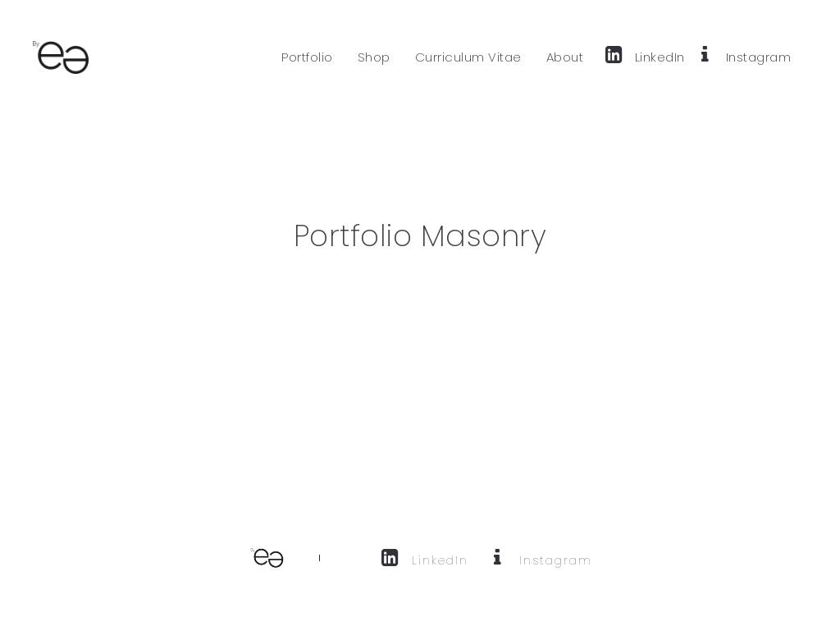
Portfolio (307, 57)
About (565, 57)
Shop (374, 57)
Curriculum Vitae (468, 57)
